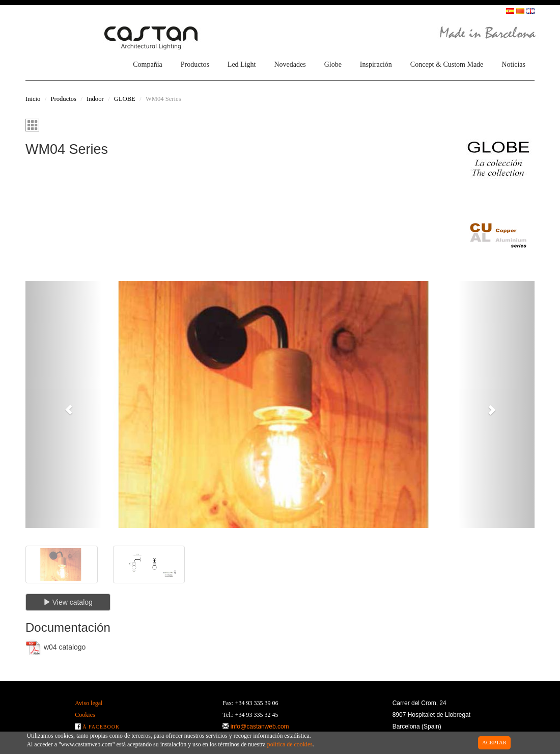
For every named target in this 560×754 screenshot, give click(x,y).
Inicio (33, 99)
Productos (195, 64)
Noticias (513, 64)
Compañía (148, 64)
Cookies (85, 715)
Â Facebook (101, 727)
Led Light (242, 64)
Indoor (95, 99)
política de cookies (290, 744)
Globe (333, 64)
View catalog (68, 602)
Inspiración (376, 64)
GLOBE (125, 99)
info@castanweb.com (260, 726)
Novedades (290, 64)
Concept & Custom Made (447, 64)
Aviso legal (89, 703)
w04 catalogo (55, 648)
